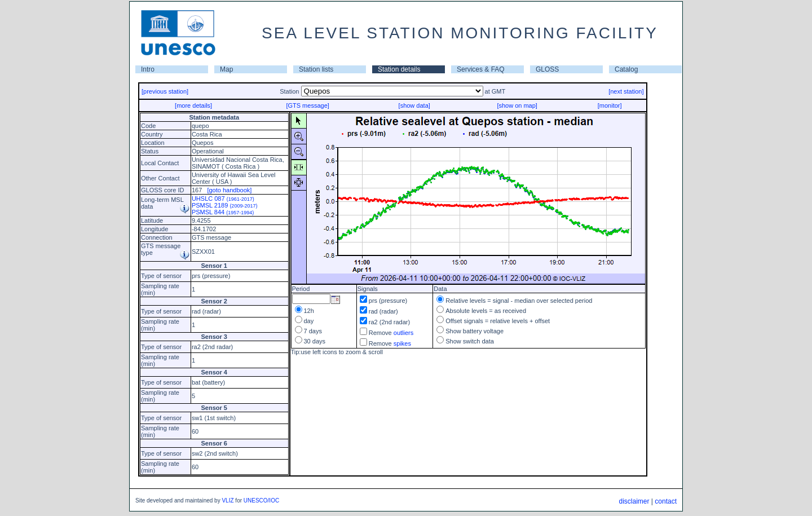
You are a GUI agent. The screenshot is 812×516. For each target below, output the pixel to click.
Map (226, 69)
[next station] (626, 91)
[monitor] (610, 105)
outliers (403, 333)
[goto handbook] (229, 190)
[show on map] (517, 105)
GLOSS (547, 69)
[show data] (414, 105)
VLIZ (228, 500)
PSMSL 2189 (225, 205)
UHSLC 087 (223, 199)
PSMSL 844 (223, 212)
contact (666, 501)
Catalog (626, 69)
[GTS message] (307, 105)
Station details (399, 69)
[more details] (193, 105)
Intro (148, 69)
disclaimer (634, 501)
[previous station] (165, 91)
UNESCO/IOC (261, 500)
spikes (402, 343)
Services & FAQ (481, 69)
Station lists (316, 69)
